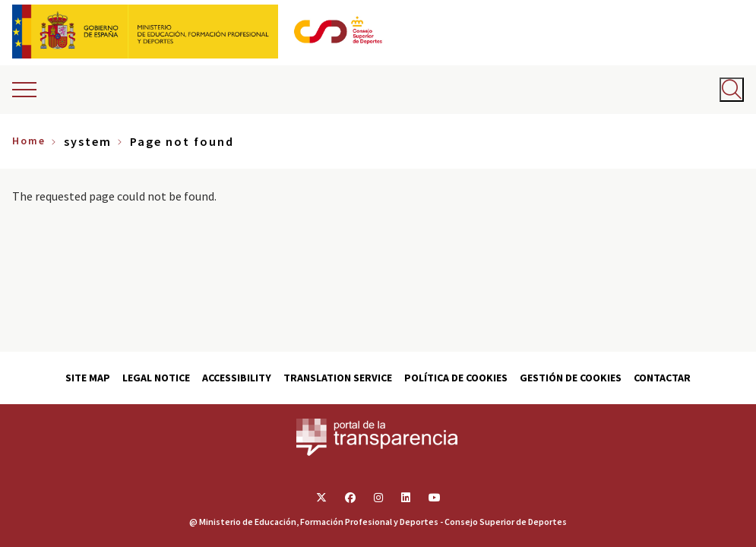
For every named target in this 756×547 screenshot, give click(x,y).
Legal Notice (156, 378)
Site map (88, 378)
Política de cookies (456, 378)
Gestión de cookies (571, 378)
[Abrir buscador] (732, 90)
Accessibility (237, 378)
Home (29, 141)
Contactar (662, 378)
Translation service (338, 378)
